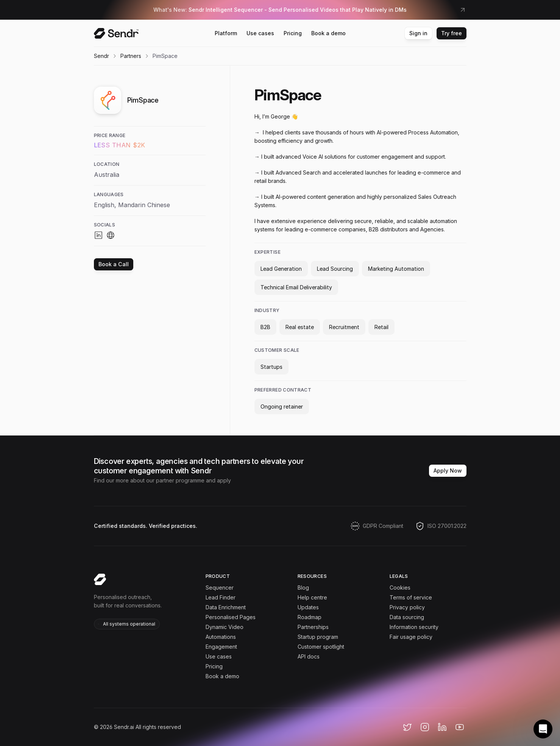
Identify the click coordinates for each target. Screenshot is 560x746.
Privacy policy (407, 607)
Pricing (214, 666)
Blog (303, 588)
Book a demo (222, 676)
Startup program (318, 637)
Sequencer (220, 588)
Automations (221, 637)
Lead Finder (221, 597)
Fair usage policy (411, 637)
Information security (414, 627)
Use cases (219, 656)
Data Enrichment (226, 607)
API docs (309, 656)
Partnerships (313, 627)
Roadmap (310, 617)
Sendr (101, 56)
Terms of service (411, 597)
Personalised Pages (231, 617)
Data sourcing (407, 617)
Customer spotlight (321, 647)
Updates (308, 607)
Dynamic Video (225, 627)
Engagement (221, 647)
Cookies (400, 588)
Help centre (312, 597)
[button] (543, 729)
